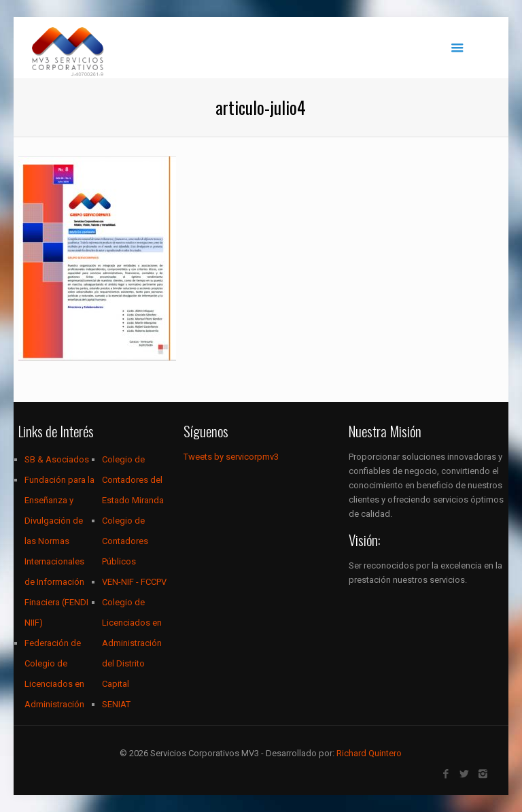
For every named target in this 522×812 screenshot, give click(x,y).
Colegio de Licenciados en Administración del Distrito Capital (132, 643)
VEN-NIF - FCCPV (134, 582)
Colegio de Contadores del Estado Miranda (133, 480)
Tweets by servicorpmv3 (231, 457)
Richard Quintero (369, 753)
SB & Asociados (57, 459)
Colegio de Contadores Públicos (125, 541)
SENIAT (116, 704)
